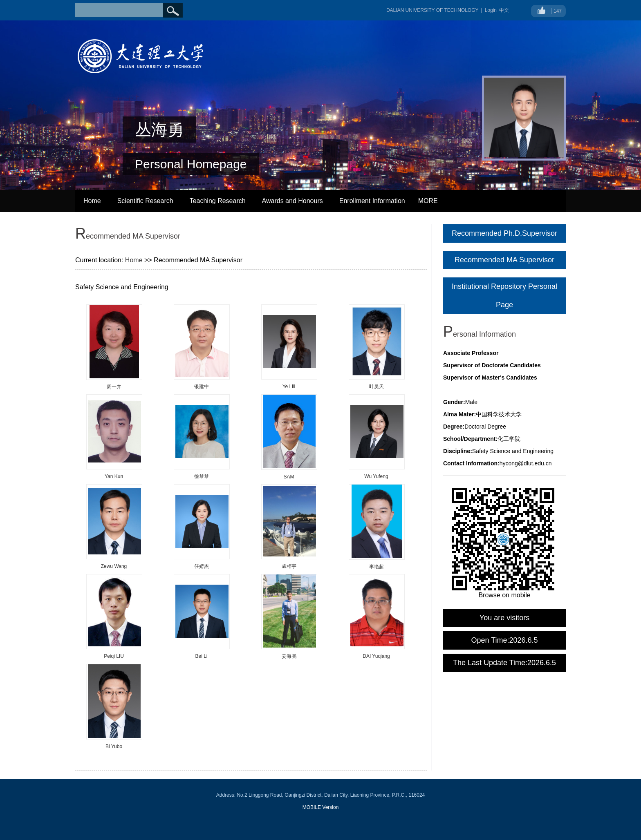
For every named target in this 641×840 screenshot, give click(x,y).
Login (491, 10)
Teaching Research (218, 201)
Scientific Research (145, 201)
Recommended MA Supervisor (504, 260)
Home (92, 201)
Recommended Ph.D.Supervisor (504, 233)
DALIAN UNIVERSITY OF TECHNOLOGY (433, 10)
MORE (428, 201)
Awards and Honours (292, 201)
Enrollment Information (372, 201)
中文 (504, 10)
